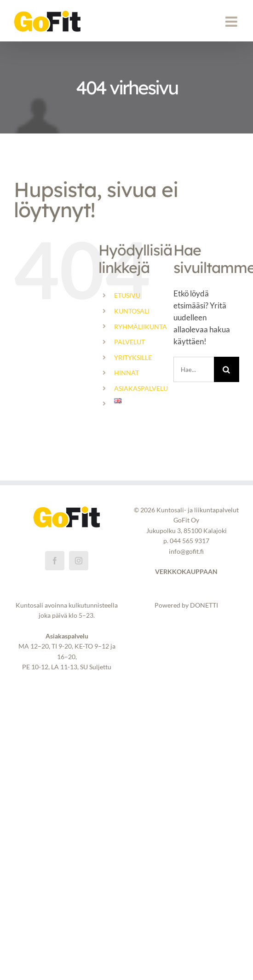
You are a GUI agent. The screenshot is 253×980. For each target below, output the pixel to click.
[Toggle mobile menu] (232, 22)
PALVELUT (129, 342)
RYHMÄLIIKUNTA (141, 327)
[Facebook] (55, 561)
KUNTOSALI (132, 311)
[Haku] (227, 369)
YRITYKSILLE (133, 357)
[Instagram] (79, 561)
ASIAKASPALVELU (141, 388)
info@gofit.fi (186, 551)
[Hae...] (194, 369)
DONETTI (204, 605)
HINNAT (126, 373)
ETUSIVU (127, 295)
